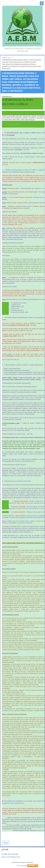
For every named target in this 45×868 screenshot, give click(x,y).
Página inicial (6, 58)
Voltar (6, 843)
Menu (42, 3)
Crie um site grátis (22, 866)
